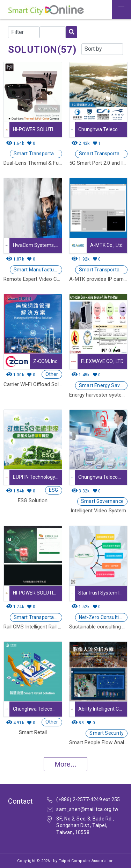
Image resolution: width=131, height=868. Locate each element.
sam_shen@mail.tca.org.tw (87, 809)
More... (65, 764)
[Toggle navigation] (121, 10)
